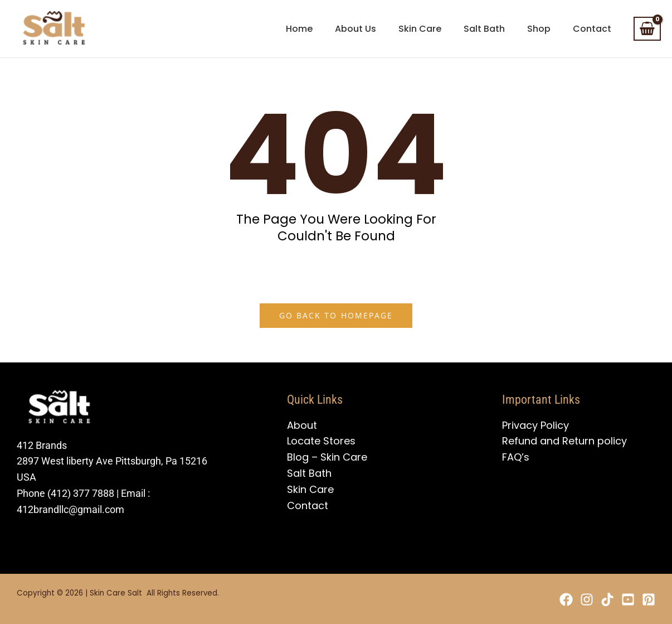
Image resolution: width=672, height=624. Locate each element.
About (302, 425)
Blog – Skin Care (327, 457)
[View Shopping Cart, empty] (647, 29)
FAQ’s (516, 457)
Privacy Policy (535, 425)
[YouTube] (621, 599)
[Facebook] (539, 599)
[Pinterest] (649, 599)
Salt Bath (309, 473)
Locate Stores (321, 441)
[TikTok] (594, 599)
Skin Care (310, 489)
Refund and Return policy (564, 441)
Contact (308, 506)
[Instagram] (567, 599)
